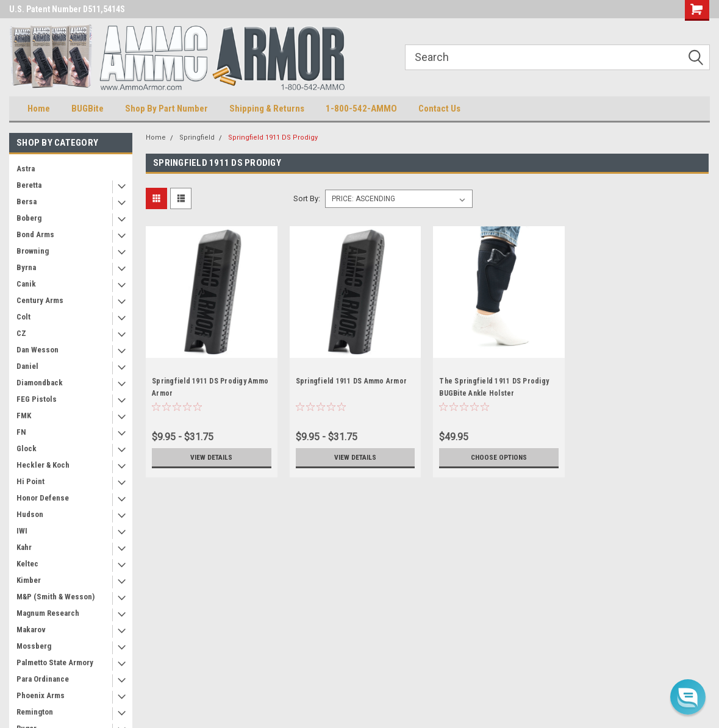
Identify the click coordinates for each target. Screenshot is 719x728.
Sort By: (307, 198)
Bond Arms (35, 234)
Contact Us (439, 109)
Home (39, 109)
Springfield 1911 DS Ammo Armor (352, 381)
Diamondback (40, 383)
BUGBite (88, 109)
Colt (23, 317)
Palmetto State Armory (55, 662)
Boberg (29, 218)
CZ (21, 333)
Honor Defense (43, 498)
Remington (35, 712)
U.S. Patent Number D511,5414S (67, 9)
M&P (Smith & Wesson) (55, 597)
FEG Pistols (37, 399)
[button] (688, 697)
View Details (212, 457)
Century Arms (40, 300)
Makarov (31, 630)
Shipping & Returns (267, 109)
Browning (33, 251)
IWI (22, 531)
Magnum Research (48, 613)
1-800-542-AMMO (361, 109)
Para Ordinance (43, 679)
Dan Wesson (38, 350)
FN (21, 432)
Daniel (27, 366)
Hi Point (30, 481)
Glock (27, 448)
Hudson (30, 514)
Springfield (197, 137)
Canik (26, 284)
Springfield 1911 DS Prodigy (273, 137)
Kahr (24, 547)
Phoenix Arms (41, 695)
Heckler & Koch (43, 465)
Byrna (26, 267)
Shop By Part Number (166, 109)
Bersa (27, 202)
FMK (24, 416)
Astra (26, 169)
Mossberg (34, 646)
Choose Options (499, 457)
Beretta (29, 185)
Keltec (27, 564)
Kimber (29, 580)
